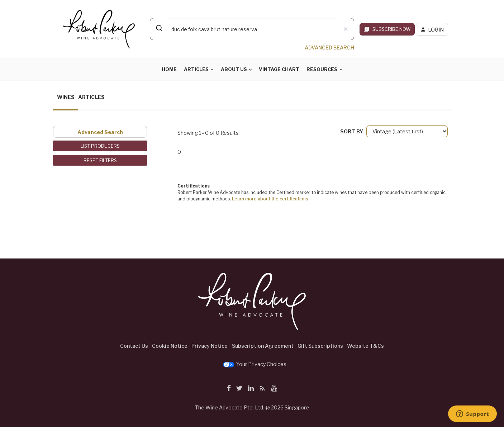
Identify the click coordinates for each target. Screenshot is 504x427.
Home (169, 69)
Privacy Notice (210, 346)
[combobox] (252, 29)
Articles (196, 69)
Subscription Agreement (263, 346)
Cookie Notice (170, 346)
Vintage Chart (279, 69)
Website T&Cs (365, 346)
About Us (234, 69)
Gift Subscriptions (320, 346)
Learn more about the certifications (270, 199)
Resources (322, 69)
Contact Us (134, 346)
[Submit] (159, 28)
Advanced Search (100, 132)
